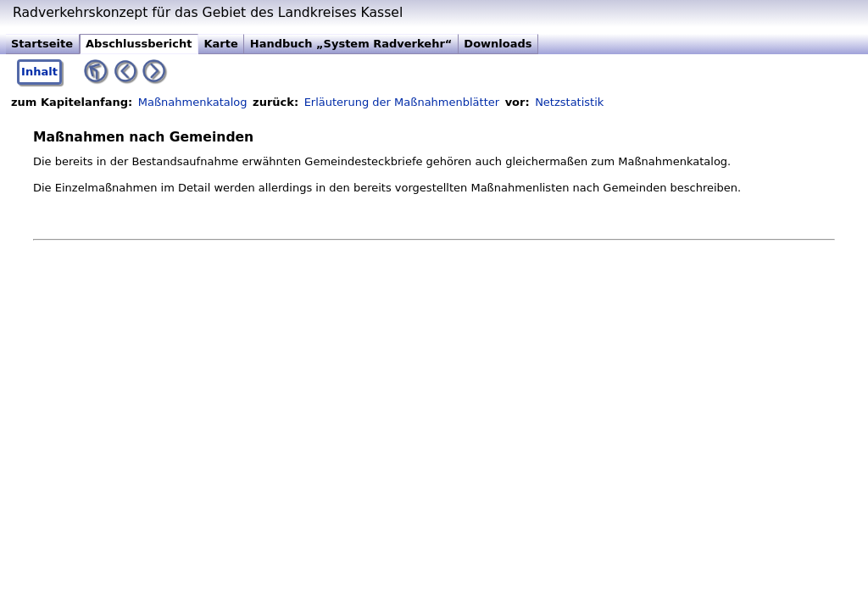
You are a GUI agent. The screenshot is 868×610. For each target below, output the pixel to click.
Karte (220, 44)
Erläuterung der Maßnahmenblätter (402, 102)
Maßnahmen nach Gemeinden (143, 137)
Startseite (42, 44)
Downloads (498, 44)
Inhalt (39, 72)
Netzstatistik (569, 102)
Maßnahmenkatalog (193, 102)
